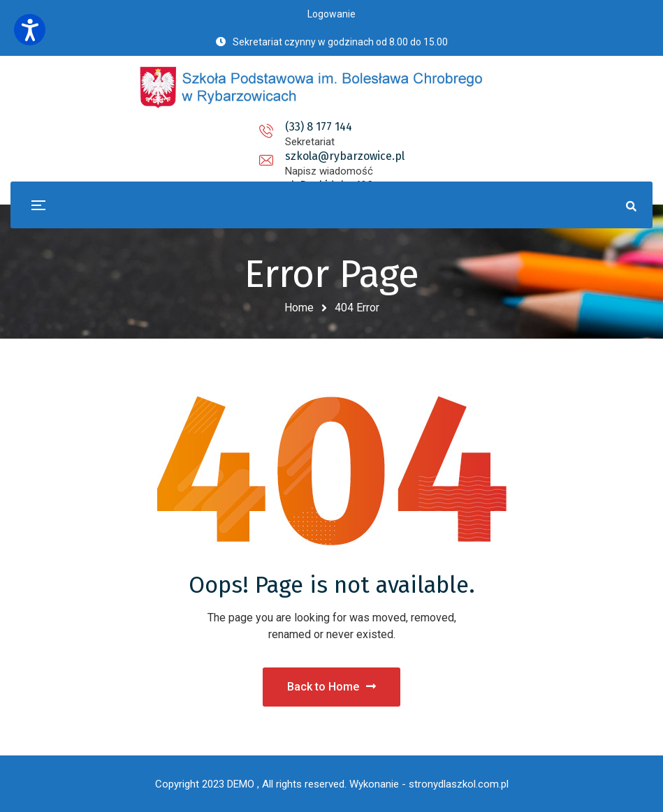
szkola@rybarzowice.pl (331, 127)
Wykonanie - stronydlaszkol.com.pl (429, 784)
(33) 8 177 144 (196, 127)
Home (299, 308)
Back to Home (331, 687)
